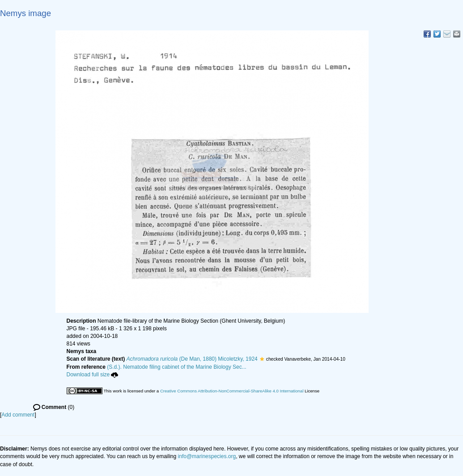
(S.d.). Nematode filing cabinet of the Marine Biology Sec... (177, 367)
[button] (262, 359)
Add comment (18, 415)
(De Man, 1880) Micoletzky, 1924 (192, 359)
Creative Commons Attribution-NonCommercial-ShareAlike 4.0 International (232, 391)
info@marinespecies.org (207, 456)
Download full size (93, 375)
